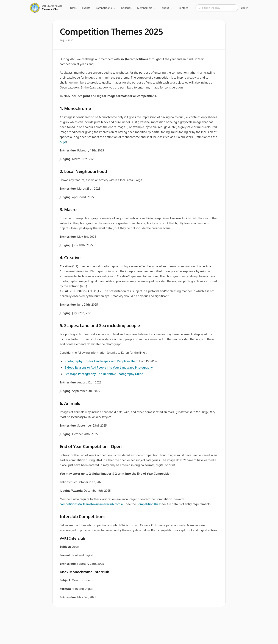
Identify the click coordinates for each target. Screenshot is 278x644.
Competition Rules (149, 504)
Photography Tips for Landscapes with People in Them (101, 361)
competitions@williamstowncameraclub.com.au (92, 504)
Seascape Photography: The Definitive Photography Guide (104, 374)
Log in (245, 8)
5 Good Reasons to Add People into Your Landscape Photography (109, 367)
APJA (63, 142)
